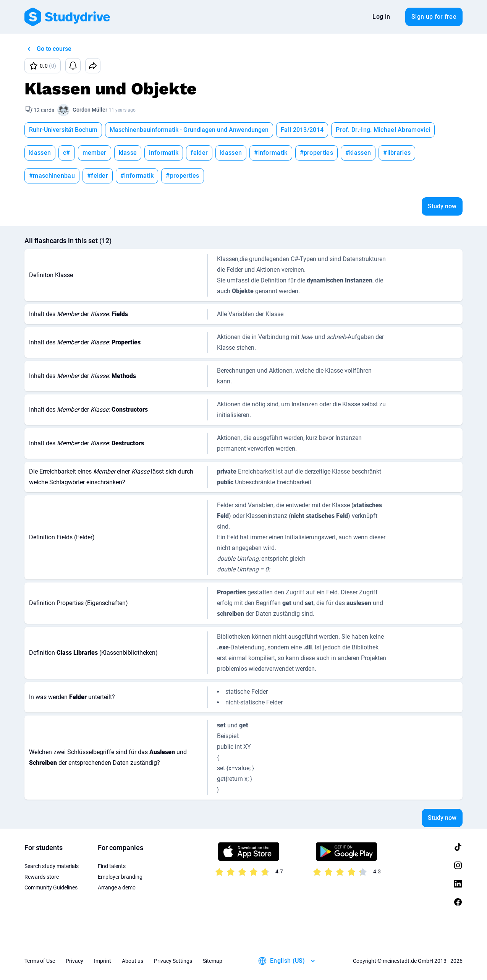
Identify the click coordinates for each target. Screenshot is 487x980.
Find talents (112, 866)
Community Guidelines (51, 888)
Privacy (74, 961)
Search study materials (52, 866)
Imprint (103, 961)
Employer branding (120, 877)
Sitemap (213, 961)
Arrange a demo (117, 888)
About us (133, 961)
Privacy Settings (173, 961)
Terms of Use (40, 961)
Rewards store (42, 877)
